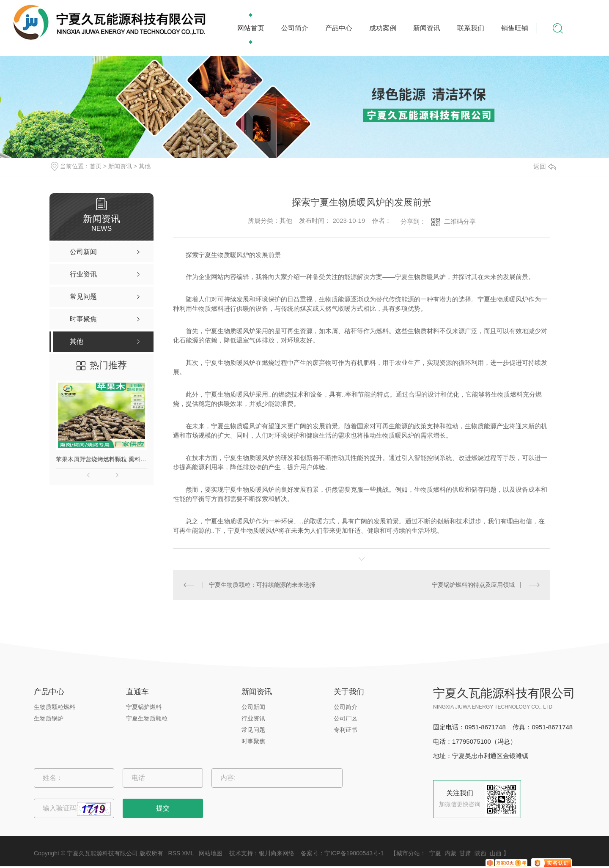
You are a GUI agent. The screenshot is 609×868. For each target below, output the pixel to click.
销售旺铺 (515, 28)
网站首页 (251, 28)
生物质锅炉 (49, 718)
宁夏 (435, 853)
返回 (545, 166)
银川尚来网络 (277, 853)
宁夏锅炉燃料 (144, 707)
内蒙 (450, 853)
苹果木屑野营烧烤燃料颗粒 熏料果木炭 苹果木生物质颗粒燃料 (101, 459)
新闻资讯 (427, 28)
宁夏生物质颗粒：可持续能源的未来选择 (262, 585)
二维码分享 (460, 221)
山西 (496, 853)
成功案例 (383, 28)
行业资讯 (253, 718)
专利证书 (346, 730)
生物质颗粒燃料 (55, 707)
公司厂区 (346, 718)
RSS (174, 853)
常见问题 (253, 730)
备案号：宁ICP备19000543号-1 (342, 853)
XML (188, 853)
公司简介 (295, 28)
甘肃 (465, 853)
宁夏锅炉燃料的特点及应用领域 (473, 585)
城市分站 (408, 853)
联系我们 (471, 28)
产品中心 (339, 28)
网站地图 (211, 853)
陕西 (480, 853)
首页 (96, 166)
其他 (145, 166)
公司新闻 (253, 707)
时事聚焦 (253, 741)
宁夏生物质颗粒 (147, 718)
